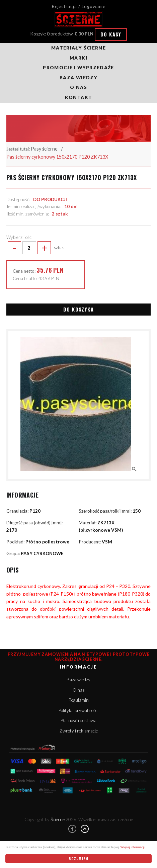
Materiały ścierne (78, 48)
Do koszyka (78, 309)
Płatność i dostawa (78, 720)
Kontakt (78, 97)
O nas (78, 87)
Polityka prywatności (78, 710)
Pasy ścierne (44, 149)
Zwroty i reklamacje (79, 731)
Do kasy (111, 34)
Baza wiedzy (78, 78)
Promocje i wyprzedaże (78, 68)
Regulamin (79, 700)
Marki (78, 58)
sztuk (35, 248)
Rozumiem (79, 858)
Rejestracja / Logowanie (79, 6)
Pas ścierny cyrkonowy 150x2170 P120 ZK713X (57, 157)
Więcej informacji (133, 847)
